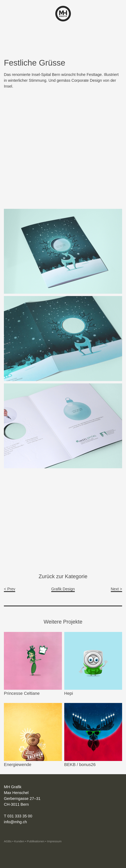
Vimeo (20, 833)
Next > (116, 589)
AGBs (8, 841)
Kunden (19, 841)
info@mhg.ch (15, 822)
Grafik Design (63, 589)
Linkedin (13, 833)
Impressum (54, 841)
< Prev (10, 589)
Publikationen (36, 841)
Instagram (7, 833)
